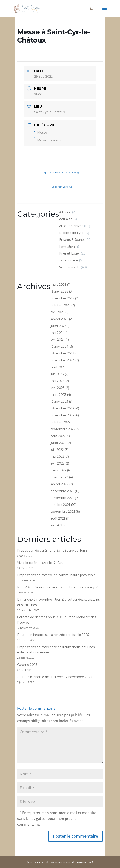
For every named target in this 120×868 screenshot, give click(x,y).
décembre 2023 (62, 353)
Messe (41, 133)
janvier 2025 (59, 319)
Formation (67, 247)
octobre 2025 (60, 305)
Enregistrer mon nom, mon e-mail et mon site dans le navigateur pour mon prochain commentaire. (57, 819)
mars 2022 (58, 470)
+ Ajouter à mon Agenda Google (61, 173)
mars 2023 (58, 395)
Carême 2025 (27, 665)
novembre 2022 (62, 415)
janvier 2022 (59, 484)
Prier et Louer (70, 253)
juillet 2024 (59, 326)
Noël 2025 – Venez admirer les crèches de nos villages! (58, 587)
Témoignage (69, 260)
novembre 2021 (62, 498)
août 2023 (58, 367)
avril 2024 (58, 340)
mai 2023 (57, 381)
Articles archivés (71, 226)
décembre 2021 (62, 491)
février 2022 (59, 477)
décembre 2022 (62, 408)
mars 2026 (58, 285)
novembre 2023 (62, 360)
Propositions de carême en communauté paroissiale (56, 575)
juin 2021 (57, 525)
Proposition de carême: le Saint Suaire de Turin (52, 551)
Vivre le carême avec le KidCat (40, 563)
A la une (65, 212)
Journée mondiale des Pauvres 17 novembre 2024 (55, 677)
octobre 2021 (60, 505)
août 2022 (58, 436)
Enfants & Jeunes (72, 240)
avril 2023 (58, 388)
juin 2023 (57, 374)
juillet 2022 (58, 443)
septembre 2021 (63, 512)
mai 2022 (57, 457)
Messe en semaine (50, 140)
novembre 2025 (62, 298)
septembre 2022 (63, 429)
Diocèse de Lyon (72, 233)
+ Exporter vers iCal (61, 187)
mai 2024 (58, 333)
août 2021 (58, 518)
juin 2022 (57, 450)
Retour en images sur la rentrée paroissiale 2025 (53, 635)
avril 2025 (57, 312)
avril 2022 (58, 463)
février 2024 (59, 347)
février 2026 (59, 291)
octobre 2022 (61, 422)
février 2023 (59, 402)
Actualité (66, 219)
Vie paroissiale (70, 267)
